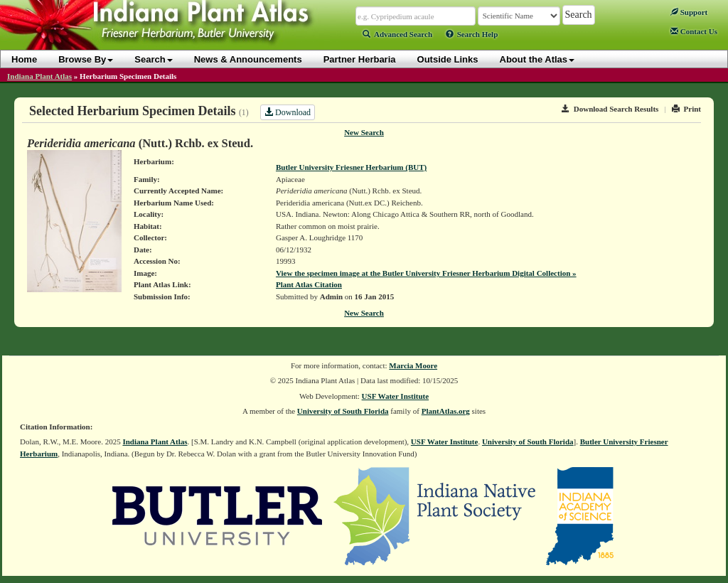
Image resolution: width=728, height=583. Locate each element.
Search (153, 59)
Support (689, 12)
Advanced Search (397, 34)
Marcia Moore (413, 365)
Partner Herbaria (360, 59)
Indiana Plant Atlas (39, 76)
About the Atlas (537, 59)
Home (24, 59)
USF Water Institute (396, 396)
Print (686, 109)
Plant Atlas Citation (309, 284)
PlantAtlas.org (446, 411)
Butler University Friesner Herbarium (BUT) (351, 167)
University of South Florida (343, 411)
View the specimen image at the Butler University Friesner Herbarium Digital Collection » (426, 273)
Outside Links (448, 59)
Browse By (86, 59)
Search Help (472, 34)
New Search (364, 132)
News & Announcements (248, 59)
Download (288, 112)
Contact (694, 31)
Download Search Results (610, 109)
